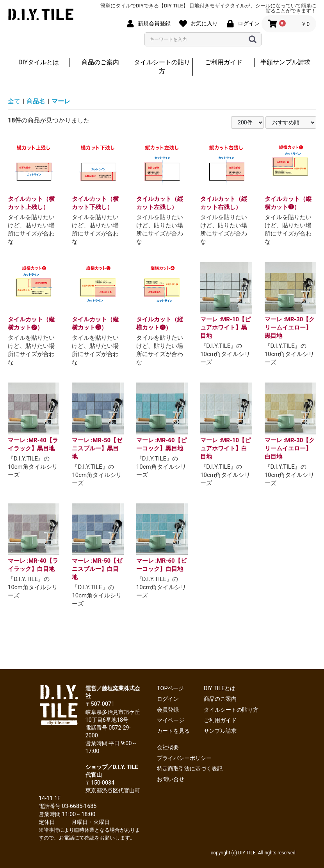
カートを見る (173, 731)
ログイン (168, 699)
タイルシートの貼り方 (162, 66)
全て (14, 101)
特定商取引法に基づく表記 (190, 769)
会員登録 (168, 710)
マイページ (171, 720)
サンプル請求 (220, 731)
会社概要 (168, 747)
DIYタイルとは (39, 62)
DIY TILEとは (220, 688)
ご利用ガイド (224, 62)
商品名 (36, 101)
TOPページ (170, 688)
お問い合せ (171, 779)
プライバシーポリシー (184, 758)
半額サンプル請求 (285, 62)
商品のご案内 (100, 62)
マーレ (61, 101)
